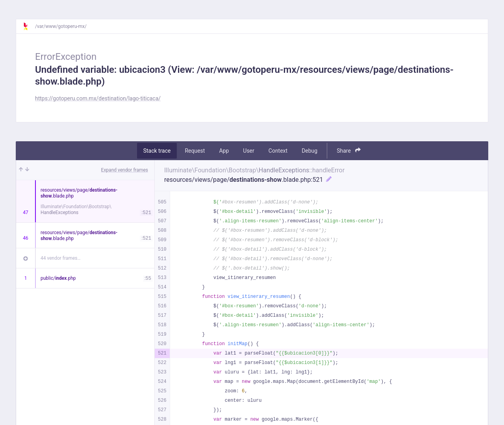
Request (195, 151)
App (224, 151)
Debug (309, 151)
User (248, 151)
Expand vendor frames (125, 170)
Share (349, 151)
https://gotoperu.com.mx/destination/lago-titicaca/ (98, 98)
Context (278, 151)
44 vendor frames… (60, 258)
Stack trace (157, 151)
